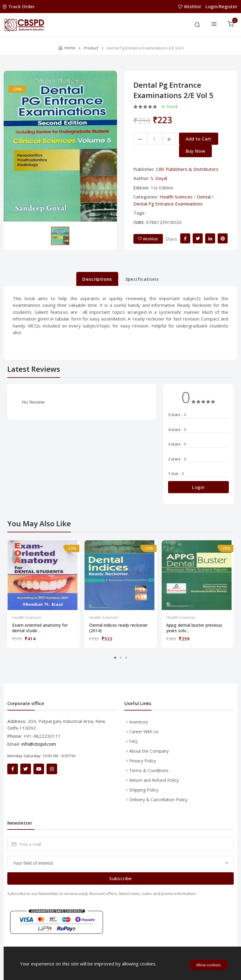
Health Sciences (176, 197)
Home (70, 48)
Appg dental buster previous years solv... (194, 628)
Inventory (138, 722)
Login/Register (221, 6)
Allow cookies (208, 965)
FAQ (133, 741)
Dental (204, 197)
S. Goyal (159, 178)
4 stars (177, 429)
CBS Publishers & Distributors (187, 169)
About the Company (149, 751)
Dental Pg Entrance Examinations (168, 204)
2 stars (177, 459)
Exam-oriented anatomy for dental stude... (40, 628)
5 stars (177, 415)
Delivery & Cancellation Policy (158, 800)
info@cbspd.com (39, 744)
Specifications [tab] (142, 279)
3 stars (177, 444)
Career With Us (144, 732)
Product (91, 48)
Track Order (19, 6)
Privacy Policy (143, 761)
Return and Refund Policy (154, 780)
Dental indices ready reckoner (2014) (118, 628)
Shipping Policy (144, 790)
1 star (176, 473)
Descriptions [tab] (97, 279)
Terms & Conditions (149, 770)
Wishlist (190, 6)
